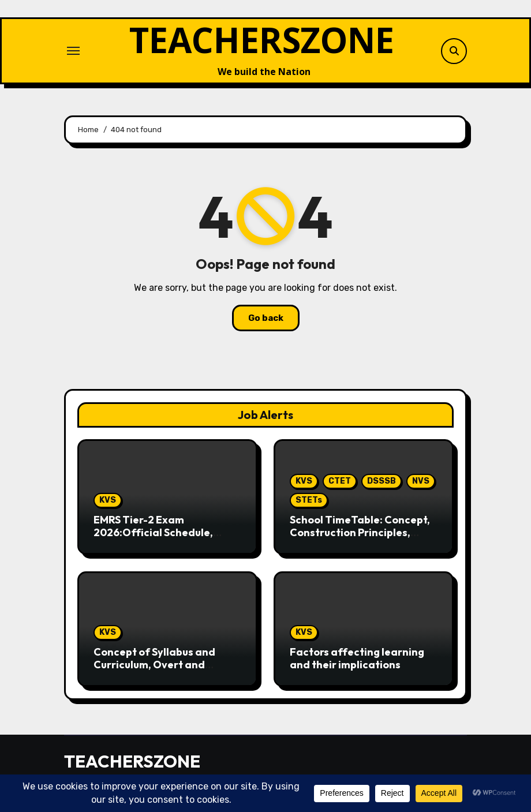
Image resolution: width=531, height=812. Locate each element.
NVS (421, 481)
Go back (266, 318)
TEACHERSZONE (262, 40)
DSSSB (382, 481)
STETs (309, 500)
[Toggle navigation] (73, 51)
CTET (340, 481)
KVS (108, 500)
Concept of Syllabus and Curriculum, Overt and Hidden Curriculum (154, 664)
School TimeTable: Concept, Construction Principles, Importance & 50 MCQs (360, 532)
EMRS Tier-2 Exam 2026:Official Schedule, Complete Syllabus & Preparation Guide (153, 538)
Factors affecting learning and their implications (357, 658)
